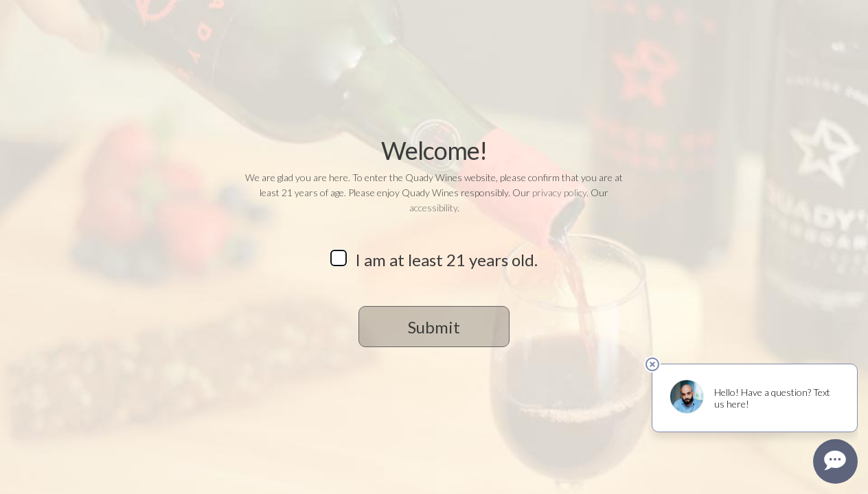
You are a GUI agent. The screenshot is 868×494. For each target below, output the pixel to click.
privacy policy (559, 192)
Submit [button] (434, 327)
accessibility (433, 208)
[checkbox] (339, 258)
